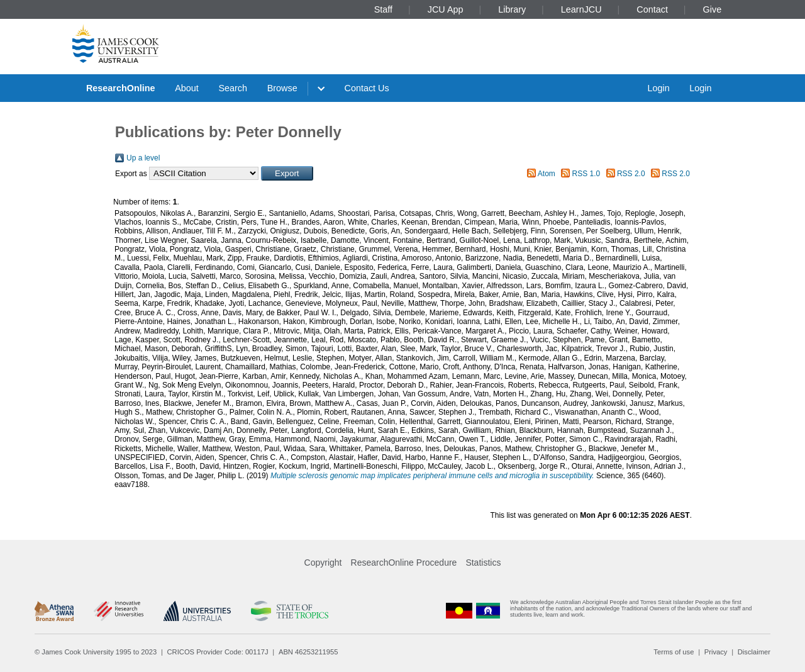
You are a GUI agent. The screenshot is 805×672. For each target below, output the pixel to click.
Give (713, 9)
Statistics (483, 563)
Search (233, 88)
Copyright (323, 563)
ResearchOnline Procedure (404, 563)
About (187, 88)
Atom (547, 174)
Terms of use (674, 652)
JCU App (446, 9)
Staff (383, 9)
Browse (282, 88)
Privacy (716, 652)
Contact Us (367, 88)
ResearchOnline (121, 88)
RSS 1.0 (586, 174)
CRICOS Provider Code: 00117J (218, 652)
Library (512, 9)
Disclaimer (754, 652)
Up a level (143, 158)
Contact (652, 9)
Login (658, 88)
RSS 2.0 (631, 174)
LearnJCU (581, 9)
